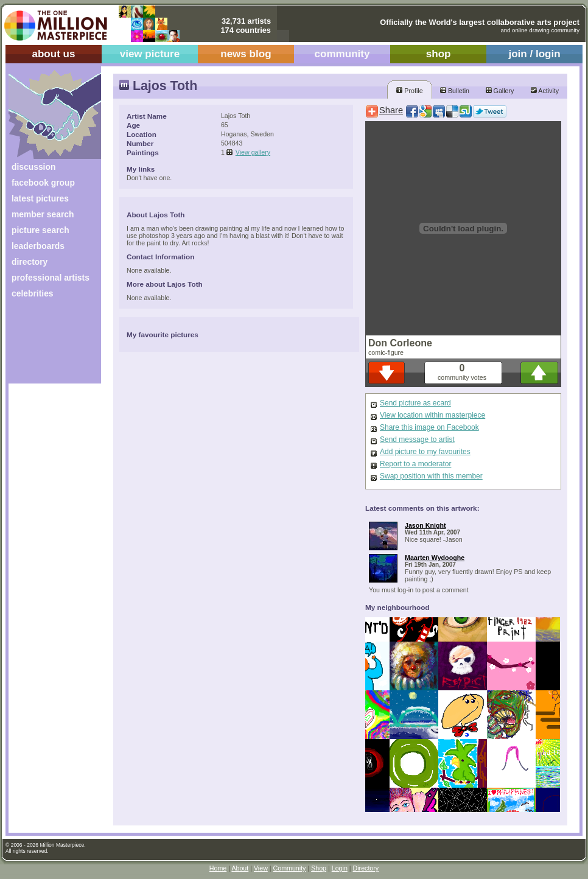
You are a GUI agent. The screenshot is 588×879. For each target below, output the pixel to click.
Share (391, 110)
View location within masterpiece (432, 415)
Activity (545, 91)
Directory (366, 868)
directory (30, 262)
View (261, 868)
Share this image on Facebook (429, 427)
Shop (319, 868)
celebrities (33, 293)
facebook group (43, 183)
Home (218, 868)
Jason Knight (425, 525)
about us (53, 54)
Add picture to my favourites (425, 452)
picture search (40, 230)
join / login (534, 54)
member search (43, 214)
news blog (246, 54)
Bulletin (455, 91)
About (240, 868)
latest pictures (40, 198)
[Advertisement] (47, 345)
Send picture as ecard (415, 403)
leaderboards (38, 246)
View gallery (253, 152)
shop (439, 54)
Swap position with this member (431, 476)
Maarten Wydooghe (435, 558)
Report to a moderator (415, 464)
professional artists (51, 278)
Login (340, 868)
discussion (33, 167)
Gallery (500, 91)
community (342, 54)
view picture (150, 54)
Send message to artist (417, 439)
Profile (409, 91)
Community (290, 868)
